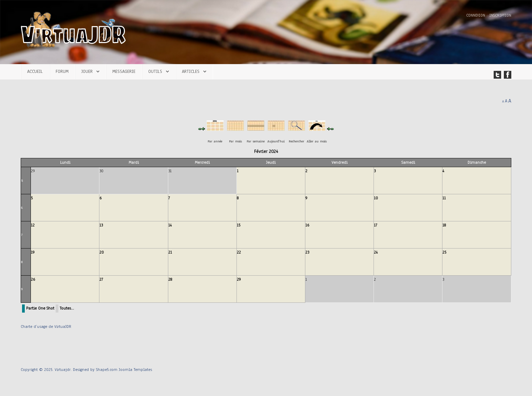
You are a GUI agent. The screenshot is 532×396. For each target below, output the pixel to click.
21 (170, 252)
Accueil (35, 71)
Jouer (87, 71)
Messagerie (124, 71)
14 (170, 225)
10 (376, 198)
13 (101, 225)
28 (170, 279)
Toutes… (67, 308)
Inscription (500, 15)
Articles (191, 71)
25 (444, 252)
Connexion (476, 15)
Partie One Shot (40, 308)
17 (376, 225)
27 (101, 279)
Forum (62, 71)
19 (33, 252)
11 (444, 198)
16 (307, 225)
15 (239, 225)
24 (376, 252)
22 (239, 252)
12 (33, 225)
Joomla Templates (135, 370)
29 (239, 279)
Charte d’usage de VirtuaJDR (46, 326)
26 (33, 279)
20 (102, 252)
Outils (155, 71)
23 (307, 252)
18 (444, 225)
